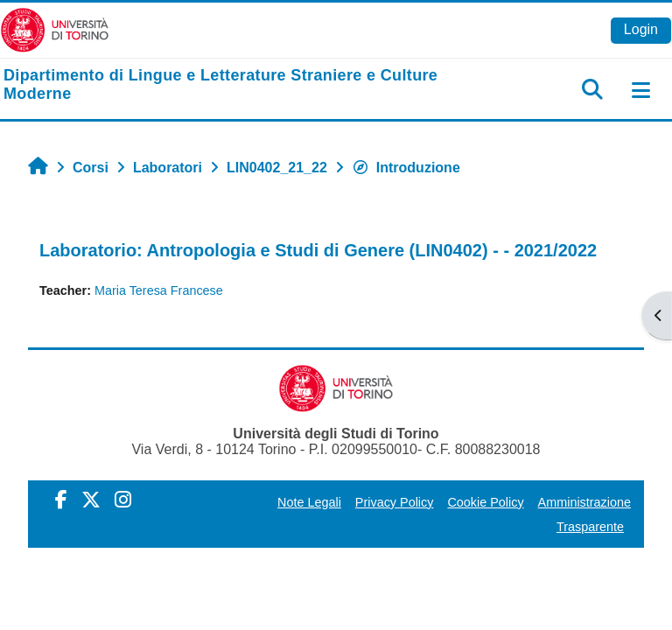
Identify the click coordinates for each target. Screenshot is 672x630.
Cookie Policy (485, 502)
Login (641, 29)
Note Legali (309, 502)
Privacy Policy (395, 502)
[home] (224, 85)
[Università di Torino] (55, 29)
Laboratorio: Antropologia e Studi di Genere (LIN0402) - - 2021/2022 (318, 250)
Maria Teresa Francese (159, 290)
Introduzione (406, 168)
